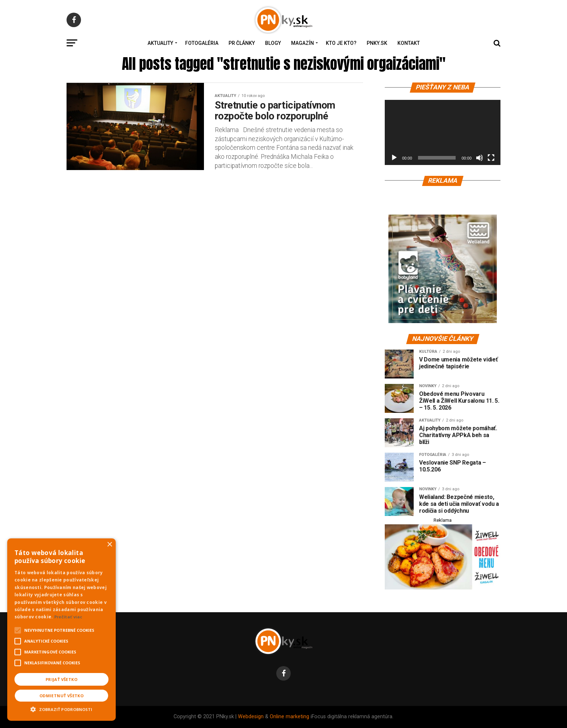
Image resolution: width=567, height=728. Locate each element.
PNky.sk (377, 43)
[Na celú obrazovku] (491, 158)
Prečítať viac (68, 617)
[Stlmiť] (479, 158)
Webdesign (251, 717)
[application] (443, 132)
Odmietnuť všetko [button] (61, 696)
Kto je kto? (341, 43)
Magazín (302, 43)
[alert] (61, 630)
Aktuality (160, 43)
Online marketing (289, 717)
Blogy (273, 43)
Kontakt (409, 43)
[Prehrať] (394, 158)
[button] (61, 708)
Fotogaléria (202, 43)
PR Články (242, 43)
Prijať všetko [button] (61, 679)
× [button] (109, 545)
